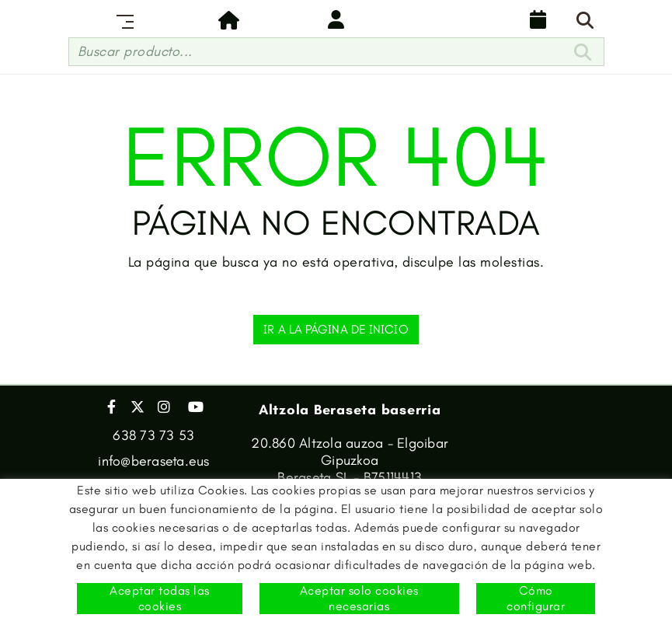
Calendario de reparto (538, 19)
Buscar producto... (135, 51)
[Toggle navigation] (122, 19)
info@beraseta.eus (153, 461)
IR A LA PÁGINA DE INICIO (336, 329)
